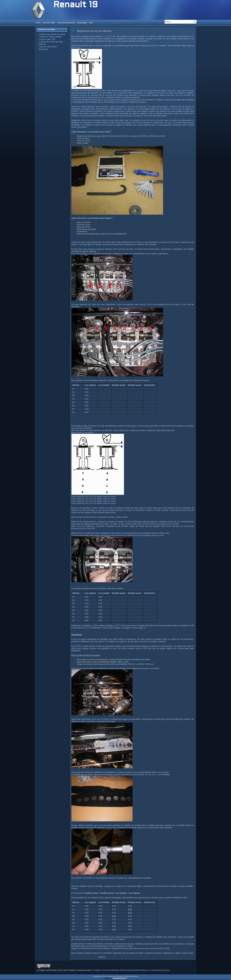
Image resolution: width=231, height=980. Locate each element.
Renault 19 (76, 5)
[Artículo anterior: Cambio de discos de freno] (102, 957)
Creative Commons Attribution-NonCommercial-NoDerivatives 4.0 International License (131, 970)
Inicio (38, 23)
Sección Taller (49, 23)
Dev (91, 23)
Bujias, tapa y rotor (120, 662)
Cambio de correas (141, 659)
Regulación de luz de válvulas (94, 31)
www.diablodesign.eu (120, 978)
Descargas (82, 23)
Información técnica (66, 23)
